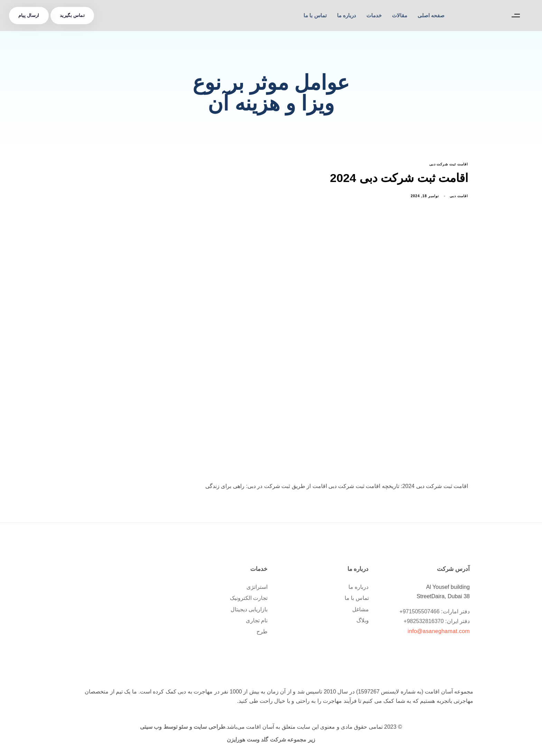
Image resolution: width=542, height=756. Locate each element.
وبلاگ (363, 620)
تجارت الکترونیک (249, 598)
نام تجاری (257, 620)
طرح (262, 631)
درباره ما (347, 15)
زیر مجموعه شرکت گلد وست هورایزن (271, 740)
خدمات (374, 15)
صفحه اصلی (431, 15)
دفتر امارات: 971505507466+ (435, 611)
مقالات (400, 15)
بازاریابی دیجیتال (249, 609)
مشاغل (361, 609)
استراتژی (257, 587)
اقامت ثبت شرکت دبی (449, 164)
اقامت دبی (459, 196)
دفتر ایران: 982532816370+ (437, 621)
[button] (514, 16)
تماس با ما (315, 15)
